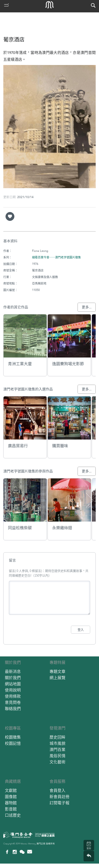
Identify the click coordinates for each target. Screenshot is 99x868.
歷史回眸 (57, 737)
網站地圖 (13, 684)
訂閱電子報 (59, 803)
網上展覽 (57, 678)
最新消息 (13, 672)
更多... (87, 307)
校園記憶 (13, 743)
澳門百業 (57, 750)
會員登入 (57, 791)
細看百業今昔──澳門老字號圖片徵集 (56, 257)
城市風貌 (57, 743)
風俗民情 (57, 756)
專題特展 (57, 662)
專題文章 (57, 672)
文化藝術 (57, 762)
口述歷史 (13, 815)
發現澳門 (57, 728)
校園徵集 (13, 737)
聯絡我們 (13, 709)
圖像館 (11, 797)
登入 (81, 630)
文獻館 (11, 791)
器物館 (11, 803)
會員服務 (57, 781)
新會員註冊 (59, 797)
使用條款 (13, 696)
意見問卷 (13, 703)
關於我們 (13, 662)
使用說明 (13, 690)
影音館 (11, 809)
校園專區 (13, 728)
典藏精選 (13, 781)
